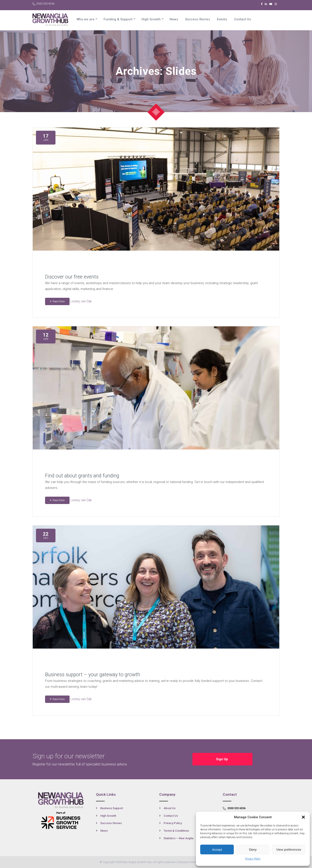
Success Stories (197, 19)
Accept (217, 849)
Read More (57, 301)
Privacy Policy (253, 859)
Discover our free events (72, 277)
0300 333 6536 (43, 4)
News (174, 19)
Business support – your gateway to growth (93, 675)
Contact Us (242, 19)
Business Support (112, 808)
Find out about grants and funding (82, 476)
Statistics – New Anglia (178, 838)
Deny (253, 849)
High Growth (151, 19)
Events (222, 19)
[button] (303, 817)
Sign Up (222, 759)
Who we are (86, 19)
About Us (170, 808)
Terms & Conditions (176, 831)
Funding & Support (118, 19)
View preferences (289, 849)
